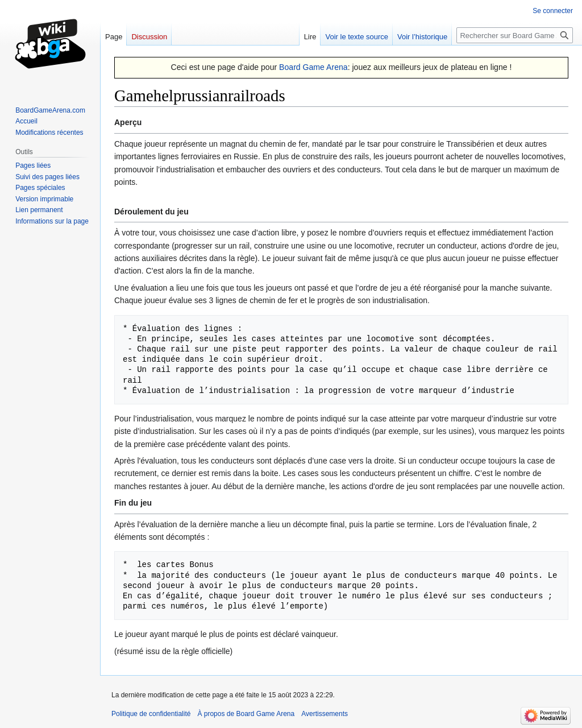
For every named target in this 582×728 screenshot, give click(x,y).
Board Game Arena (313, 67)
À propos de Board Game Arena (246, 714)
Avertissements (325, 714)
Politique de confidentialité (151, 714)
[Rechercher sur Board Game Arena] (515, 35)
